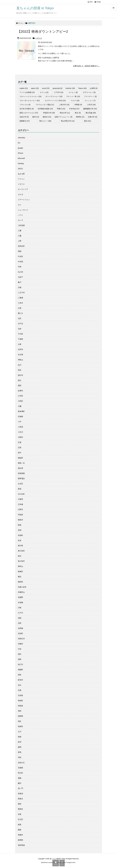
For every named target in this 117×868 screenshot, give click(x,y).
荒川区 (20, 773)
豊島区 (20, 809)
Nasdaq (21, 163)
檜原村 (20, 582)
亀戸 (20, 282)
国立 (20, 380)
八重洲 (20, 298)
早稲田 (20, 515)
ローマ (20, 220)
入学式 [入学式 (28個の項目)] (91, 105)
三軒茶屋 (21, 225)
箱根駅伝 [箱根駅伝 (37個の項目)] (25, 121)
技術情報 (21, 473)
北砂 (20, 329)
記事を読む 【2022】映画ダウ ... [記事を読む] (86, 66)
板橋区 (20, 571)
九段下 (20, 277)
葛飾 (20, 778)
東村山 (20, 566)
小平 (20, 422)
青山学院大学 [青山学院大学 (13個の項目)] (68, 121)
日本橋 (20, 504)
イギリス (39, 38)
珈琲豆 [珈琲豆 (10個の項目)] (47, 117)
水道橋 (20, 602)
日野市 (20, 509)
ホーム (20, 23)
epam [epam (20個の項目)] (35, 88)
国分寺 (20, 375)
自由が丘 (21, 763)
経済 (20, 742)
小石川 (20, 432)
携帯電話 (21, 478)
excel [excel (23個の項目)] (46, 88)
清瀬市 (20, 644)
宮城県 (20, 417)
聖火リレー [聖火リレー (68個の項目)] (45, 121)
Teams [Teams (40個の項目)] (82, 88)
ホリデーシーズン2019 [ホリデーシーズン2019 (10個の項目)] (55, 101)
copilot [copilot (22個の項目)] (24, 88)
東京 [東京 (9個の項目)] (78, 113)
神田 (20, 711)
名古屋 (20, 355)
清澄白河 (21, 639)
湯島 (20, 659)
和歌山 (20, 360)
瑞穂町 (20, 670)
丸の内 (20, 272)
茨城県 (20, 768)
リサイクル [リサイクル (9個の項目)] (25, 105)
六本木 (20, 303)
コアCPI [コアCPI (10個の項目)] (58, 92)
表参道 (20, 794)
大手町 (20, 396)
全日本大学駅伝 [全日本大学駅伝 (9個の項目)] (27, 109)
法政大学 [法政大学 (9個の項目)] (24, 117)
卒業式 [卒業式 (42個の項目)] (61, 109)
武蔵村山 (21, 592)
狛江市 (20, 664)
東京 (20, 556)
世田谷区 (21, 246)
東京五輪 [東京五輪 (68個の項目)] (91, 113)
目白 (20, 685)
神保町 (20, 701)
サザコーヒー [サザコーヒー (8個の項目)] (89, 92)
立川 (20, 732)
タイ (20, 205)
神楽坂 (20, 706)
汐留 (20, 608)
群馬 (20, 752)
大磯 (20, 406)
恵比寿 (20, 468)
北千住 (20, 324)
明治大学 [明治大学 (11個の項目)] (65, 113)
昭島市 (20, 520)
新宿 (20, 489)
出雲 (20, 308)
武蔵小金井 (22, 587)
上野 (20, 241)
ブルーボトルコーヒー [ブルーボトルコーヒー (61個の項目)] (30, 101)
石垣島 (20, 695)
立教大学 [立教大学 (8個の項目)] (92, 117)
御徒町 (20, 458)
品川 (20, 365)
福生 (20, 721)
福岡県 (20, 716)
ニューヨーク (23, 210)
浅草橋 (20, 628)
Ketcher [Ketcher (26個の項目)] (70, 88)
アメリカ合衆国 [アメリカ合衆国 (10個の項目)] (27, 92)
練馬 (20, 747)
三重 (20, 231)
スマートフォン (24, 200)
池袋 (20, 618)
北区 (20, 318)
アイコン (21, 179)
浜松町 (20, 633)
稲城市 (20, 726)
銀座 (20, 825)
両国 (20, 251)
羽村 (20, 757)
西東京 (20, 799)
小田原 (20, 427)
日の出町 (21, 494)
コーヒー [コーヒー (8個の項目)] (73, 92)
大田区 (20, 401)
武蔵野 (20, 597)
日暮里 (20, 499)
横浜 (20, 577)
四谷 (20, 370)
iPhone (21, 153)
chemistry (22, 138)
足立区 (20, 819)
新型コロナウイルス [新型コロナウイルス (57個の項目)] (29, 113)
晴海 (20, 525)
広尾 (20, 442)
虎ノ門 (20, 788)
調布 (20, 804)
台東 (20, 344)
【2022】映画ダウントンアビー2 (43, 32)
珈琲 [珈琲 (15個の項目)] (36, 117)
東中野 (20, 546)
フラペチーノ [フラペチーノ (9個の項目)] (90, 96)
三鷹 (20, 236)
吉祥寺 (20, 349)
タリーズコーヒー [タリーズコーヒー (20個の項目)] (54, 96)
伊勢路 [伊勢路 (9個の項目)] (78, 105)
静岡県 (20, 840)
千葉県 (20, 339)
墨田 (20, 386)
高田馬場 (21, 845)
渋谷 (20, 649)
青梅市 (20, 835)
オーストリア (23, 189)
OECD (20, 169)
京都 (20, 287)
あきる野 (21, 174)
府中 (20, 453)
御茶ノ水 (21, 463)
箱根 (20, 737)
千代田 (20, 334)
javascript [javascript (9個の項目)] (57, 88)
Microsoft (21, 158)
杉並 (20, 540)
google (20, 148)
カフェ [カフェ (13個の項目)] (44, 92)
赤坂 (20, 814)
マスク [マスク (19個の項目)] (75, 101)
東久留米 (21, 551)
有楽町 (20, 535)
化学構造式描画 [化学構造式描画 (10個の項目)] (45, 109)
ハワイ (20, 215)
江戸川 (20, 613)
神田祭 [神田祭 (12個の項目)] (80, 117)
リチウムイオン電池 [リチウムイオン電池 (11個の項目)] (45, 105)
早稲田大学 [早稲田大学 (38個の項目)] (49, 113)
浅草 (20, 623)
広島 (20, 448)
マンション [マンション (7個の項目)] (90, 101)
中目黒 (20, 262)
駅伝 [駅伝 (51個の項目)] (88, 121)
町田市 (20, 680)
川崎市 (20, 437)
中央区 (20, 256)
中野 (20, 267)
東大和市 (21, 561)
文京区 (20, 484)
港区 (20, 654)
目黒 (20, 690)
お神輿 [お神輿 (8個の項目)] (94, 88)
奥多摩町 (21, 411)
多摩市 (20, 391)
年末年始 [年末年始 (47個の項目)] (74, 109)
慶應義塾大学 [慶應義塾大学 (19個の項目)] (90, 109)
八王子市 (21, 293)
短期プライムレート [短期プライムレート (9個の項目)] (63, 117)
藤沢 (20, 783)
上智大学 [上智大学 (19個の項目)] (64, 105)
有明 (20, 530)
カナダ (20, 194)
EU (19, 143)
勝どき (20, 313)
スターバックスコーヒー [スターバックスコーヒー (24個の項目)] (31, 96)
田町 (20, 675)
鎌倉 (20, 830)
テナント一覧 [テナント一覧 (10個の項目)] (73, 96)
